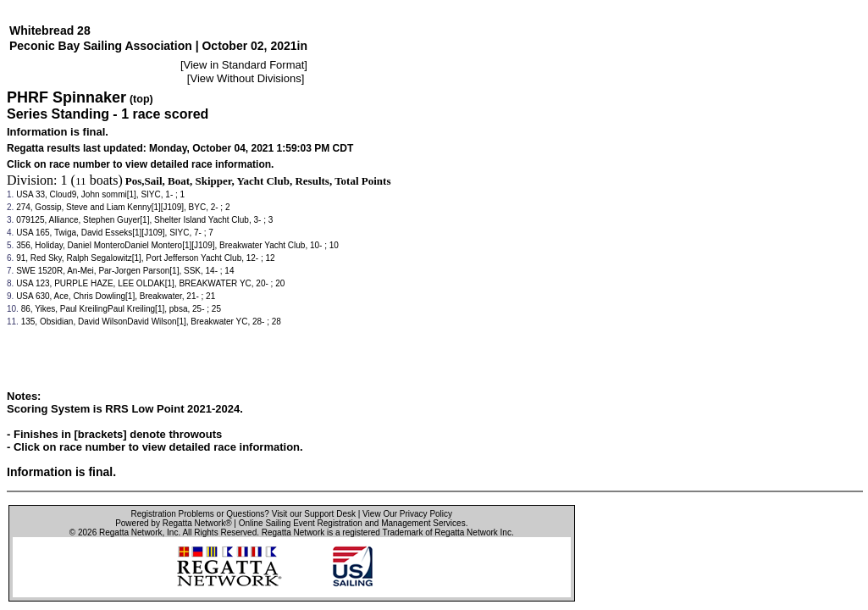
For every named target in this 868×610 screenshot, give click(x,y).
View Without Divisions (245, 78)
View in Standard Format (244, 65)
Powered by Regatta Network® (173, 523)
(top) (141, 99)
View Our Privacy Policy (407, 514)
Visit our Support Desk (314, 514)
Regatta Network (130, 532)
